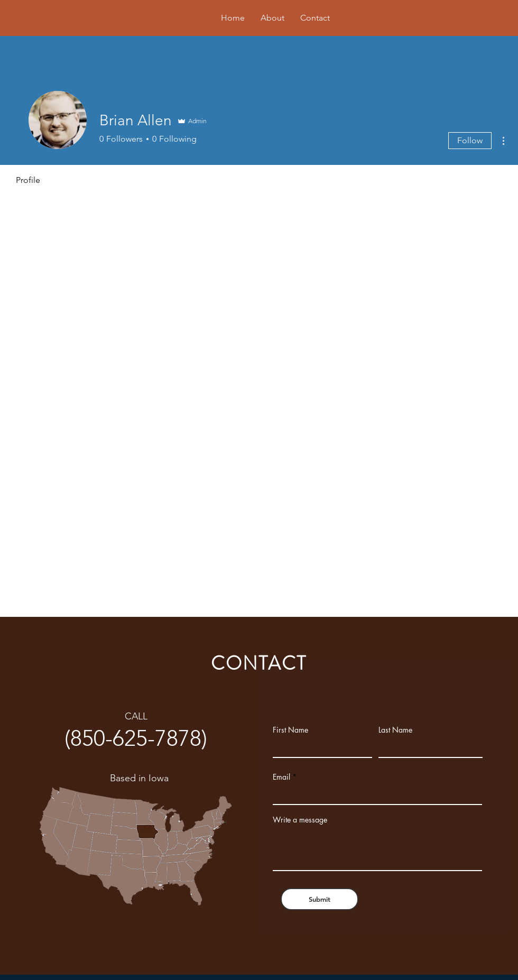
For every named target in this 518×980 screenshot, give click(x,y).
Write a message (300, 820)
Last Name (395, 730)
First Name (290, 730)
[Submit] (320, 899)
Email (281, 777)
